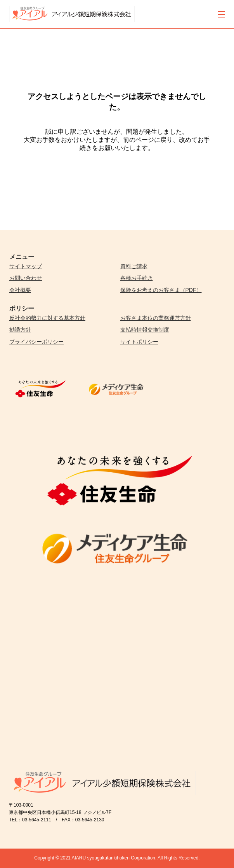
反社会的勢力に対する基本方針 (47, 318)
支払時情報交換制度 (145, 330)
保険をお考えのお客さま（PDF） (161, 290)
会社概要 (20, 290)
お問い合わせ (26, 278)
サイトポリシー (139, 342)
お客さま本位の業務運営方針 (156, 318)
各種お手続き (137, 278)
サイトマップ (26, 266)
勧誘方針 (20, 330)
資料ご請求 (134, 266)
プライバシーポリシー (36, 342)
